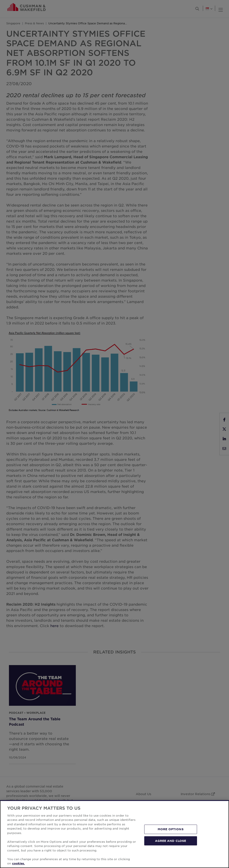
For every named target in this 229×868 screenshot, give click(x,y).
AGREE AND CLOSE (171, 841)
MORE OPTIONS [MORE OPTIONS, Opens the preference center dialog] (171, 829)
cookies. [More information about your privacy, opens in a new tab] (18, 863)
